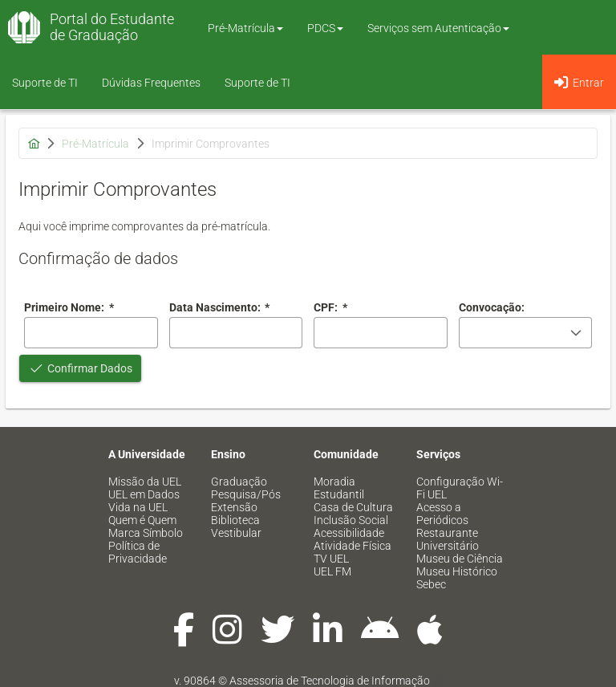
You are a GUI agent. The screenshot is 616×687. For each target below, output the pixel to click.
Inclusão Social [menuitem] (351, 520)
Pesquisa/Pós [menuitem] (246, 494)
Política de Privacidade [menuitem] (138, 552)
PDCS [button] (325, 28)
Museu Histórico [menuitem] (457, 571)
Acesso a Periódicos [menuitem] (442, 514)
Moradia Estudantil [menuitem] (339, 488)
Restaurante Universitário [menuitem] (448, 539)
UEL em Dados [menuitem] (144, 494)
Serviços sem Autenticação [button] (438, 28)
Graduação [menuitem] (239, 482)
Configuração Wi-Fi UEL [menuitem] (460, 488)
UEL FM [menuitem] (332, 571)
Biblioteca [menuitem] (235, 520)
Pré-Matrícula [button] (245, 28)
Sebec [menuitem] (431, 584)
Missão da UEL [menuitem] (145, 482)
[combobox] (236, 333)
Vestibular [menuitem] (236, 533)
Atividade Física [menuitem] (353, 546)
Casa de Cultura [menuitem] (353, 507)
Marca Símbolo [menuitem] (146, 533)
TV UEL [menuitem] (331, 559)
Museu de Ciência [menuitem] (460, 559)
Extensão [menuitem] (234, 507)
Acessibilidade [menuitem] (349, 533)
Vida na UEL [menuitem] (138, 507)
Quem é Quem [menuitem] (142, 520)
